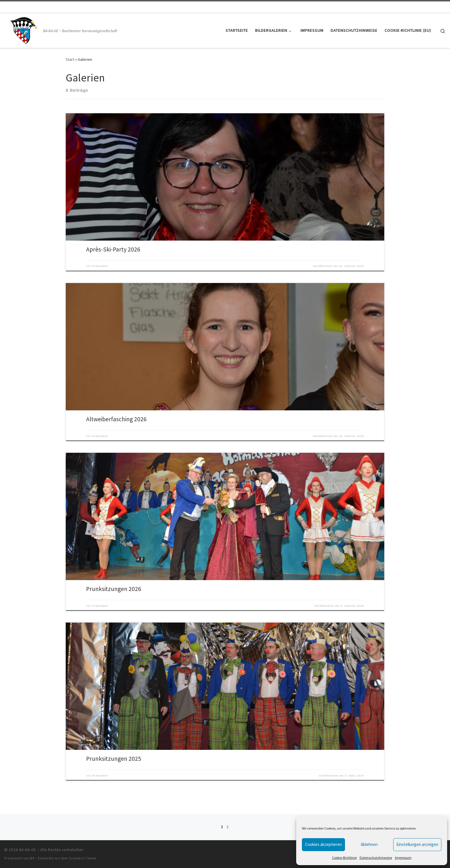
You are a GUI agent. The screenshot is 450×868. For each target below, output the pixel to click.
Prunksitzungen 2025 (114, 759)
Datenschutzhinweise (376, 858)
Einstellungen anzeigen (417, 844)
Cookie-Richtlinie (344, 858)
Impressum (403, 858)
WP (32, 858)
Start (70, 59)
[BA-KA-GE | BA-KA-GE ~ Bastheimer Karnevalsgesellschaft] (23, 29)
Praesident (100, 266)
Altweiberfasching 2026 (116, 419)
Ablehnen (369, 844)
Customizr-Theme (83, 858)
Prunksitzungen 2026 (114, 589)
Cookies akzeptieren (323, 844)
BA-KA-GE (28, 850)
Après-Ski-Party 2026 (113, 249)
